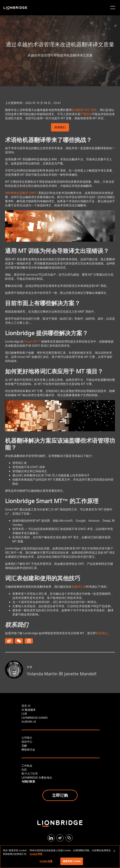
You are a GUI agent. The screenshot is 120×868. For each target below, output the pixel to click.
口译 (24, 714)
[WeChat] (69, 838)
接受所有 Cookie (72, 861)
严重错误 (86, 114)
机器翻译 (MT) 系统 (84, 110)
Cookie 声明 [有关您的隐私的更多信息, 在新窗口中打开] (36, 854)
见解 (24, 746)
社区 (24, 770)
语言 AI (26, 706)
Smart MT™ (32, 341)
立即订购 (60, 795)
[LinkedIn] (51, 838)
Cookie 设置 (46, 861)
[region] (60, 857)
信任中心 (27, 742)
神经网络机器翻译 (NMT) (21, 193)
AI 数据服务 (29, 710)
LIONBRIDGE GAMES (35, 718)
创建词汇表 (79, 587)
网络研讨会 (28, 749)
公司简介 (27, 738)
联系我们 (60, 128)
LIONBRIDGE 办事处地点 (37, 777)
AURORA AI (29, 722)
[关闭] (114, 851)
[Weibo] (60, 838)
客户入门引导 (30, 773)
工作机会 (27, 766)
